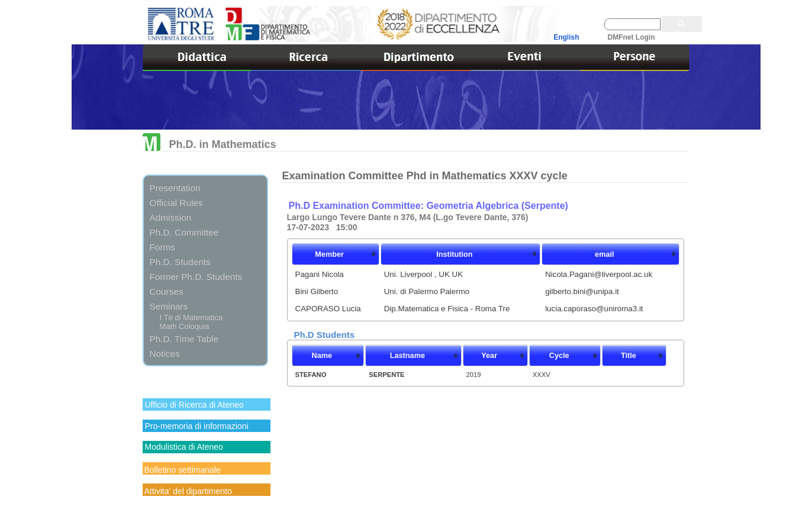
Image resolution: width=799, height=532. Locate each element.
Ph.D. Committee (184, 232)
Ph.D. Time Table (184, 339)
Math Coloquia (185, 326)
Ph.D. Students (180, 262)
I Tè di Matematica (191, 317)
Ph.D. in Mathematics (210, 144)
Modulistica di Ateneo (184, 447)
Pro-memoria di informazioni (197, 426)
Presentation (175, 188)
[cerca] (632, 24)
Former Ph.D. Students (196, 277)
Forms (162, 247)
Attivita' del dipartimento (188, 491)
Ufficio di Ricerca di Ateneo (194, 405)
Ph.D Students (325, 335)
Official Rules (176, 203)
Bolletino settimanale (183, 470)
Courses (167, 291)
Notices (165, 354)
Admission (171, 217)
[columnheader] (336, 254)
